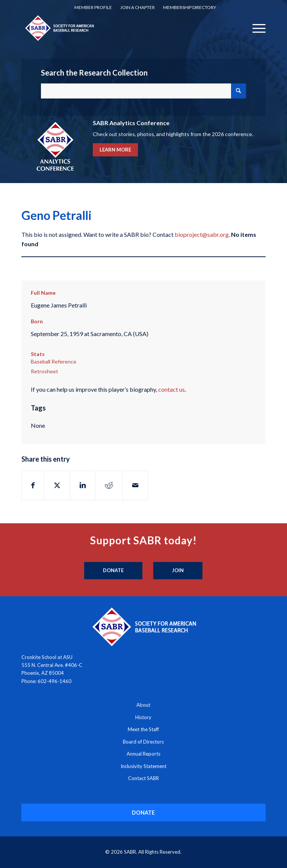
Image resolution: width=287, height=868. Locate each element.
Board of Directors (143, 742)
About (143, 705)
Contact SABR (143, 778)
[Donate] (113, 571)
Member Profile (93, 7)
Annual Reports (143, 754)
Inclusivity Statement (143, 766)
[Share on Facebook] (33, 485)
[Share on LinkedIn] (83, 485)
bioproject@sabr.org (202, 234)
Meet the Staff (143, 729)
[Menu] (255, 28)
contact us (171, 389)
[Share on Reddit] (109, 485)
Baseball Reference (54, 361)
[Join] (178, 571)
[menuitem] (93, 8)
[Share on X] (57, 485)
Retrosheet (45, 371)
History (143, 717)
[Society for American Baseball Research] (119, 28)
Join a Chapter (137, 7)
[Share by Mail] (135, 485)
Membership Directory (190, 7)
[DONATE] (143, 813)
